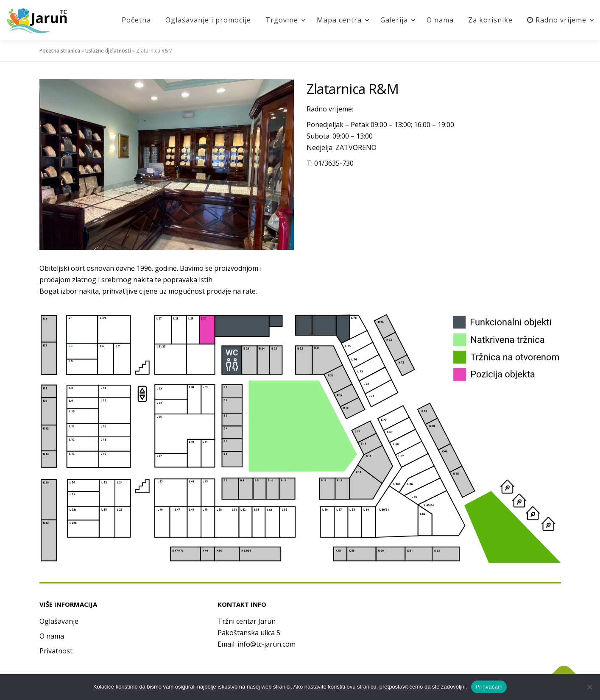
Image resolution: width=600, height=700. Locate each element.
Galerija (394, 20)
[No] (589, 687)
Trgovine (282, 20)
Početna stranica (60, 51)
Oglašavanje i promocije (208, 20)
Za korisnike (490, 20)
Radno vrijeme (557, 20)
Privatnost (56, 651)
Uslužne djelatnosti (108, 51)
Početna (136, 20)
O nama (440, 20)
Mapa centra (339, 20)
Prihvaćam (489, 687)
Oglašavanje (59, 621)
